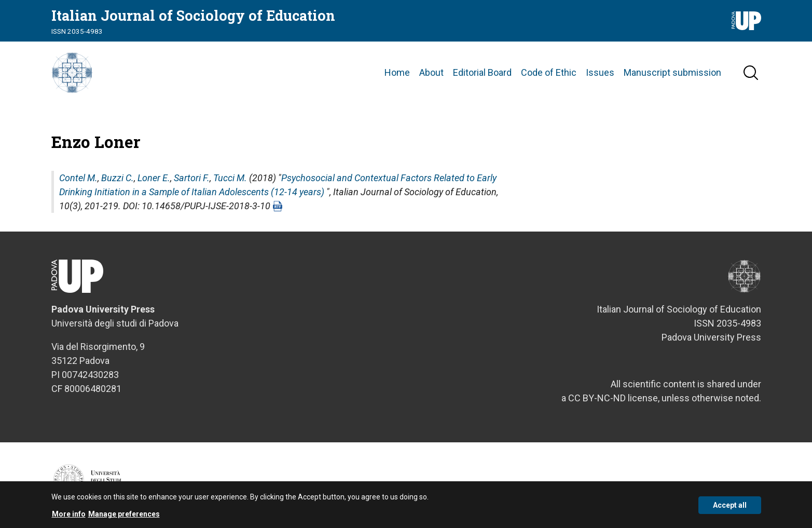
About (431, 72)
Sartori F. (192, 178)
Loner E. (154, 178)
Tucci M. (230, 178)
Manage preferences (124, 517)
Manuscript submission (672, 72)
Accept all (730, 508)
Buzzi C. (118, 178)
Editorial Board (482, 72)
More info (69, 517)
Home (397, 72)
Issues (600, 72)
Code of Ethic (549, 72)
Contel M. (78, 178)
